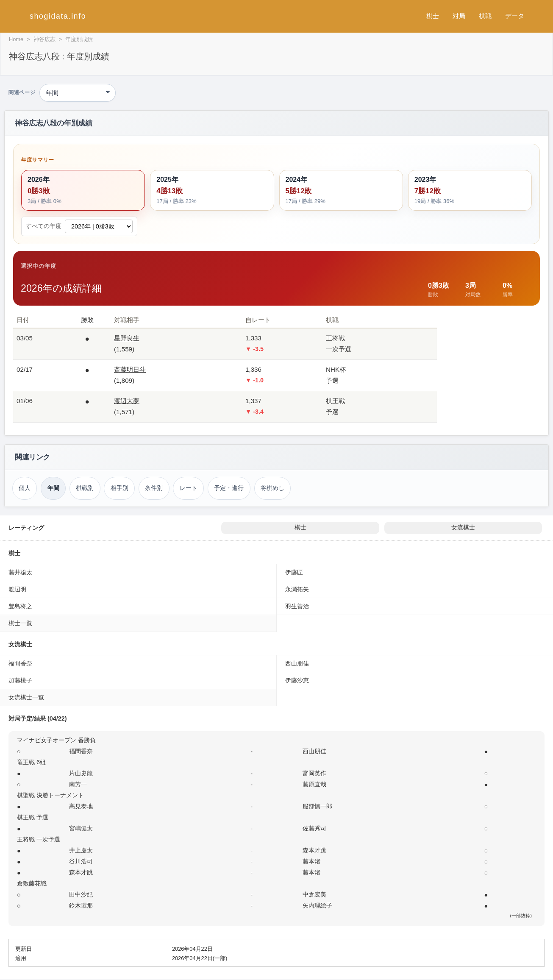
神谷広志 (44, 39)
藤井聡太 (20, 572)
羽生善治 (297, 606)
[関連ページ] (78, 93)
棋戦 (485, 16)
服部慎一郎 (317, 806)
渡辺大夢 (127, 401)
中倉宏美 (314, 894)
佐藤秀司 (314, 828)
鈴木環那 (81, 905)
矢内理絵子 (317, 905)
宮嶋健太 (81, 828)
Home (16, 39)
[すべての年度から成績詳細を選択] (99, 226)
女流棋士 (463, 528)
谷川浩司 (81, 861)
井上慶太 (81, 850)
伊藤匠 (294, 572)
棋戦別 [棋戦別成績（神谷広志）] (85, 488)
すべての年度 (44, 226)
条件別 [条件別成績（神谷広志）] (154, 488)
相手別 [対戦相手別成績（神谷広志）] (119, 488)
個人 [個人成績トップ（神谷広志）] (25, 488)
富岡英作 (314, 773)
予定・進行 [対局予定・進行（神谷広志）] (229, 488)
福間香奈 (20, 663)
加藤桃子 (20, 680)
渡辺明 (17, 589)
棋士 (433, 16)
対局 (459, 16)
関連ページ (22, 93)
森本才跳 (314, 850)
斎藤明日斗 (130, 369)
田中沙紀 (81, 894)
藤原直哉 (314, 784)
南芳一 (78, 784)
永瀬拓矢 (297, 589)
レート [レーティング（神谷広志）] (189, 488)
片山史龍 (81, 773)
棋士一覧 (20, 623)
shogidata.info (58, 16)
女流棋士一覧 (26, 697)
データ (515, 16)
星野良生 (127, 338)
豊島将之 (20, 606)
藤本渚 (311, 861)
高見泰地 (81, 806)
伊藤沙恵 (297, 680)
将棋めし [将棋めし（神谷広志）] (272, 488)
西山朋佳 (297, 663)
